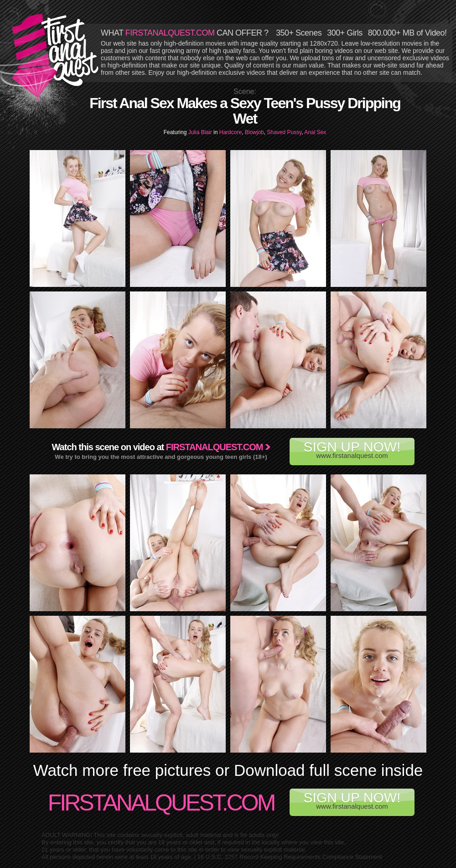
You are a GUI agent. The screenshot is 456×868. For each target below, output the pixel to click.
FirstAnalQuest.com (161, 803)
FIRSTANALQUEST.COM (170, 33)
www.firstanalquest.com (352, 449)
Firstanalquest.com (215, 447)
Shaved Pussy (284, 132)
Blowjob (254, 132)
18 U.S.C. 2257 (218, 857)
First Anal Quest (56, 56)
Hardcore (231, 132)
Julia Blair (201, 132)
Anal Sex (315, 132)
